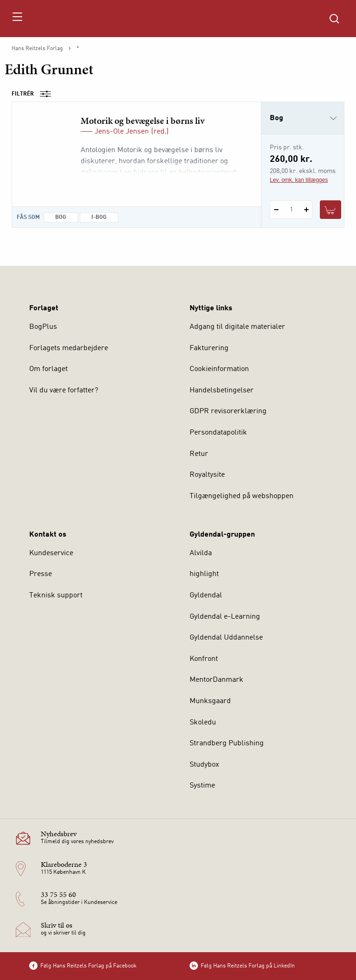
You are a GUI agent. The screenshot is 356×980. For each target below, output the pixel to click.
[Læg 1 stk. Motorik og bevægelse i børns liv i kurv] (331, 210)
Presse (41, 574)
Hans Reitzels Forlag (37, 49)
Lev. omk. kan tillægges (299, 180)
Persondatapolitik (218, 433)
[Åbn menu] (17, 19)
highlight (204, 574)
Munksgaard (210, 701)
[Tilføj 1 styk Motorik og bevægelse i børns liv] (306, 210)
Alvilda (201, 553)
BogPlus (43, 327)
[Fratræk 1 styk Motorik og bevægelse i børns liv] (276, 210)
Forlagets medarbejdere (69, 348)
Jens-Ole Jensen (122, 132)
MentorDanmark (216, 680)
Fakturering (209, 348)
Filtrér (34, 94)
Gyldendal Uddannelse (226, 638)
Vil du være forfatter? (64, 391)
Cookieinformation (219, 369)
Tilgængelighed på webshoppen (242, 496)
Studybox (204, 765)
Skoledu (203, 723)
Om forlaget (48, 369)
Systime (202, 786)
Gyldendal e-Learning (225, 617)
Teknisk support (56, 596)
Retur (199, 454)
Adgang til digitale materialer (237, 327)
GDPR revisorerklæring (228, 411)
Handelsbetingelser (222, 391)
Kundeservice (51, 553)
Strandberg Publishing (227, 743)
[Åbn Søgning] (334, 19)
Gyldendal (206, 596)
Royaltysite (207, 475)
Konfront (204, 659)
